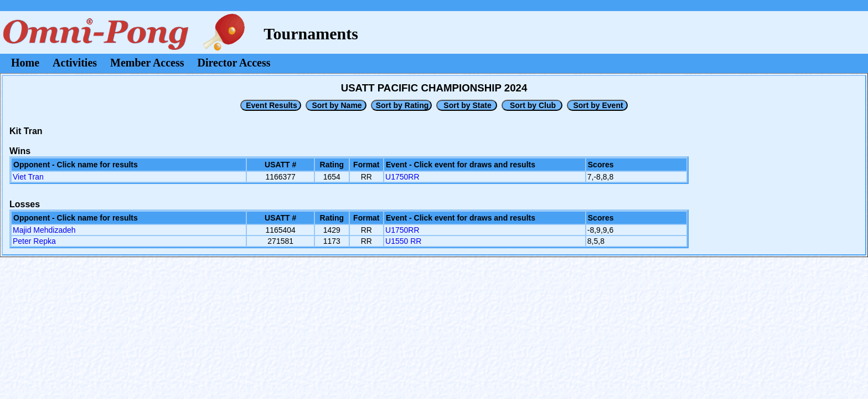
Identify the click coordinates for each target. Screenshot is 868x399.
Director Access (234, 63)
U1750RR (402, 177)
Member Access (147, 63)
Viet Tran (28, 177)
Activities (75, 63)
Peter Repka (34, 241)
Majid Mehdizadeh (44, 230)
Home (25, 63)
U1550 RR (403, 241)
